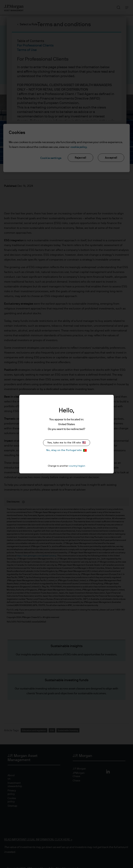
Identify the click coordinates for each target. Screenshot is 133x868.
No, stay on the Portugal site (66, 450)
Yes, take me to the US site (67, 443)
